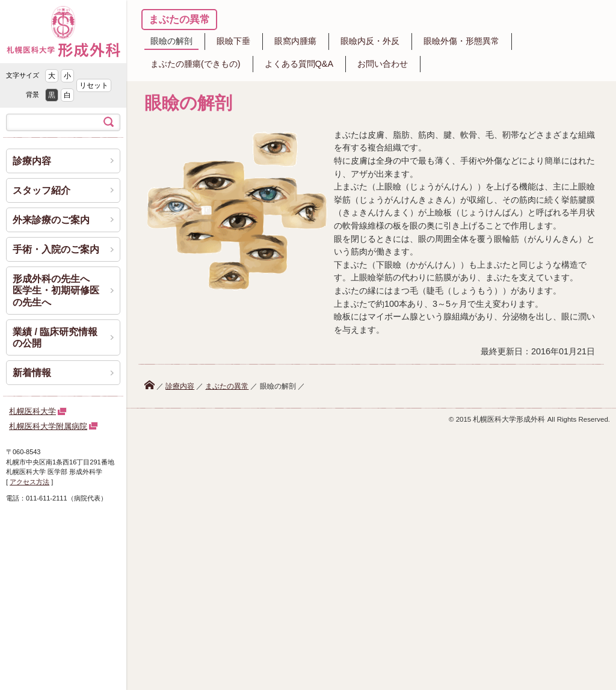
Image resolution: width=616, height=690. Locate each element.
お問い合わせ (383, 64)
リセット (94, 85)
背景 (32, 94)
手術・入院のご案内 (56, 249)
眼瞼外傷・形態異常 (461, 41)
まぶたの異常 (179, 20)
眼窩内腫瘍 (295, 41)
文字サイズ (23, 75)
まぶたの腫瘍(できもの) (196, 64)
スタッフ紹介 (42, 190)
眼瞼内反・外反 (370, 41)
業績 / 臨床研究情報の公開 (55, 337)
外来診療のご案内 (51, 220)
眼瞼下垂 (233, 41)
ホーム (149, 385)
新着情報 (32, 373)
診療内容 (180, 386)
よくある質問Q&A (299, 64)
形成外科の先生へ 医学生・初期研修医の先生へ (56, 290)
